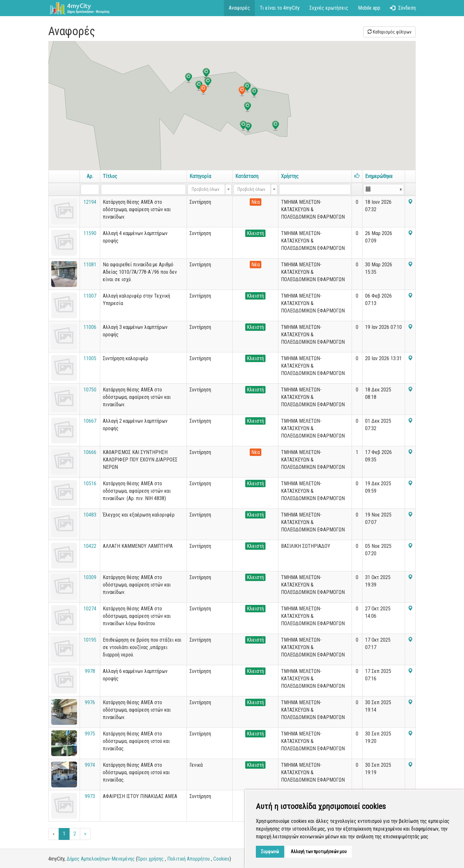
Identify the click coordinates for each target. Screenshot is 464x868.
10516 (90, 483)
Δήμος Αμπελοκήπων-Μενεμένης (101, 859)
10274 (90, 609)
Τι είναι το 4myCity (280, 8)
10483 (90, 515)
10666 (90, 452)
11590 (90, 233)
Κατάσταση (247, 176)
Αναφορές (239, 8)
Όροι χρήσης (151, 859)
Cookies (221, 859)
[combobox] (210, 189)
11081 (90, 265)
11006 (90, 327)
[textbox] (208, 189)
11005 (90, 358)
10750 (90, 390)
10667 (90, 421)
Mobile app (369, 8)
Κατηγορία (200, 176)
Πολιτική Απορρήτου (188, 859)
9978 (90, 671)
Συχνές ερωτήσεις (329, 8)
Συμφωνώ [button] (270, 852)
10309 (90, 577)
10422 (90, 546)
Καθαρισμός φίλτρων (389, 32)
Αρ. (90, 176)
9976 (90, 702)
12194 (90, 202)
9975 (90, 734)
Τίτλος (110, 176)
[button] (203, 90)
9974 (90, 765)
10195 (90, 640)
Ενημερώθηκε (379, 176)
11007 (90, 296)
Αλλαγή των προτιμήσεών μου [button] (319, 852)
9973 (90, 796)
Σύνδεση (403, 8)
